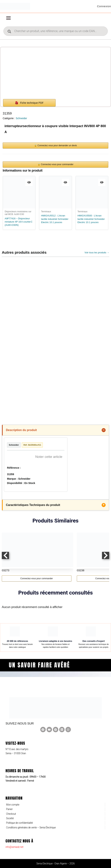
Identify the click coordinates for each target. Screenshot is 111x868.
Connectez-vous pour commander (37, 586)
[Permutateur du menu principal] (8, 19)
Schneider (21, 120)
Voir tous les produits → (97, 254)
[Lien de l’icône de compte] (103, 7)
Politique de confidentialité (20, 823)
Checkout (11, 814)
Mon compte (13, 805)
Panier (9, 809)
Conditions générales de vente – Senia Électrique (31, 827)
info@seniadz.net (14, 847)
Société (10, 818)
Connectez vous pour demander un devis (57, 147)
